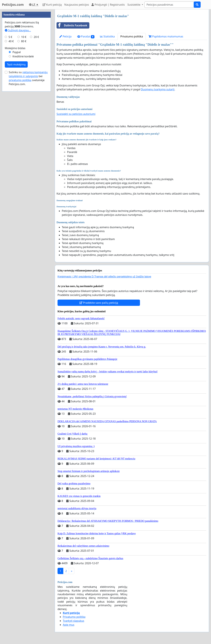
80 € (24, 41)
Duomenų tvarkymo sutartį (158, 89)
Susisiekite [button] (134, 5)
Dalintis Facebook (72, 25)
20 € (36, 37)
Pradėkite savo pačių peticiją (99, 303)
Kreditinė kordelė (23, 56)
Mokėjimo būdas (15, 48)
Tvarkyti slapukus (74, 621)
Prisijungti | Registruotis (108, 5)
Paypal (17, 52)
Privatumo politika (132, 36)
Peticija (65, 36)
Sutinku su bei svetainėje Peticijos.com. (28, 78)
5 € (10, 37)
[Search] (169, 5)
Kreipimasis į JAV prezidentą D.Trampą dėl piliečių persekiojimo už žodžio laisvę (104, 277)
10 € (24, 37)
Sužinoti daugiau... (18, 30)
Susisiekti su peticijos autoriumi (76, 114)
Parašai (86, 37)
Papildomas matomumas (166, 36)
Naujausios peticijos (77, 5)
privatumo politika (20, 80)
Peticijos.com (13, 5)
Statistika (107, 36)
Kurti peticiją (52, 5)
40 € (11, 41)
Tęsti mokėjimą (16, 64)
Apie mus (69, 625)
